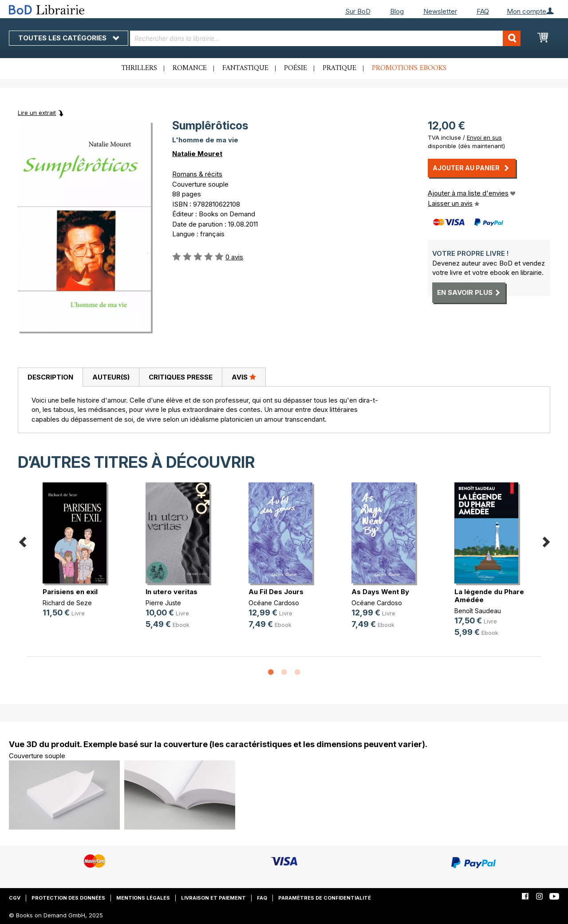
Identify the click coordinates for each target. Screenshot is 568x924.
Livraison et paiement (213, 898)
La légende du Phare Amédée (489, 596)
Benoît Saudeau (478, 611)
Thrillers (139, 68)
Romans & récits (197, 174)
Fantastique (245, 68)
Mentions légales (143, 898)
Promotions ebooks (409, 68)
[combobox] (325, 38)
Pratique (339, 68)
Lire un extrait (37, 113)
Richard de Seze (67, 603)
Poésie (296, 68)
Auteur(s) (111, 377)
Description (50, 377)
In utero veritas (172, 592)
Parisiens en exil (70, 592)
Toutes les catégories (69, 38)
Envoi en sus (484, 137)
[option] (78, 557)
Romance (190, 68)
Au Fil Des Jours (276, 592)
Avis (244, 377)
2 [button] (284, 673)
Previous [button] (22, 541)
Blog (397, 11)
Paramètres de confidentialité (325, 898)
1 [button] (271, 673)
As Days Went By (380, 592)
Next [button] (546, 541)
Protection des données (68, 898)
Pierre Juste (163, 603)
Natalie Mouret (197, 154)
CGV (15, 898)
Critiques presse (181, 377)
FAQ (483, 11)
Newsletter (440, 11)
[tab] (50, 377)
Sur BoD (358, 11)
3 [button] (297, 673)
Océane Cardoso (274, 603)
